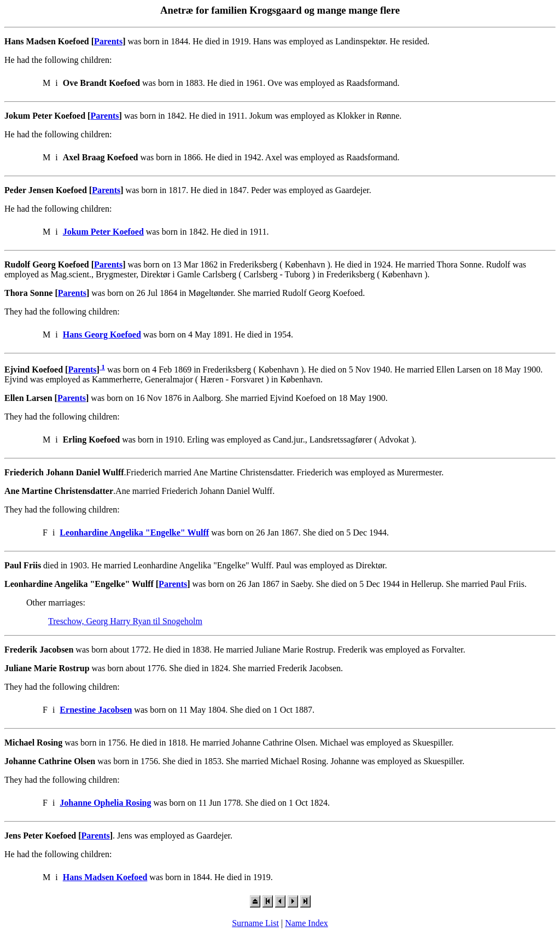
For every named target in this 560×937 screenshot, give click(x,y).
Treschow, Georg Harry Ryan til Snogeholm (125, 621)
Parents (108, 41)
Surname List (255, 923)
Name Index (307, 923)
